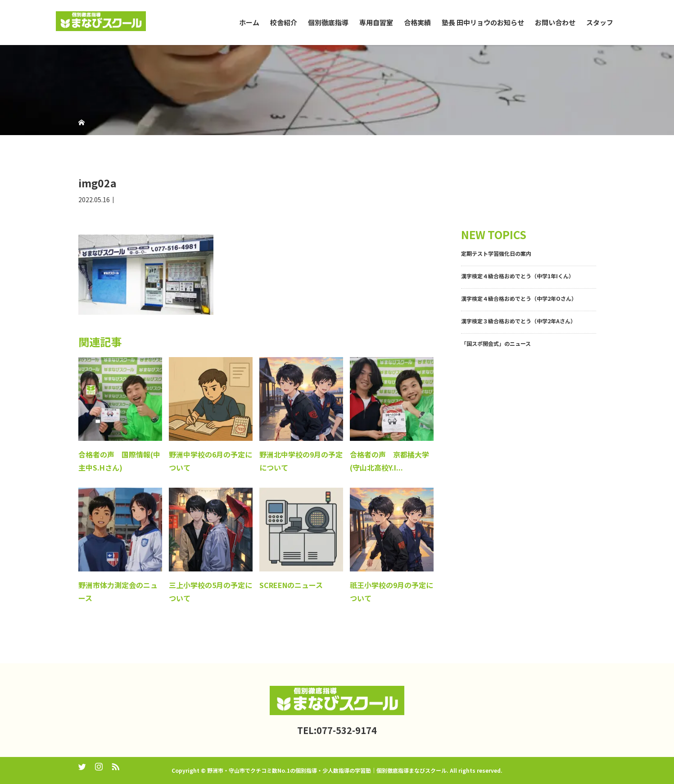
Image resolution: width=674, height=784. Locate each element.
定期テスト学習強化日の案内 (496, 253)
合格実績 (417, 22)
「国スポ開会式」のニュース (496, 343)
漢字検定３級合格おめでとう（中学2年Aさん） (518, 321)
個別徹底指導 (328, 22)
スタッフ (600, 22)
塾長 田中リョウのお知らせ (483, 22)
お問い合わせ (555, 22)
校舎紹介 (284, 22)
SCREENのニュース (291, 585)
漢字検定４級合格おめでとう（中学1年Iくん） (518, 276)
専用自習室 (376, 22)
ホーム (249, 22)
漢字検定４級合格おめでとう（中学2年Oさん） (519, 298)
